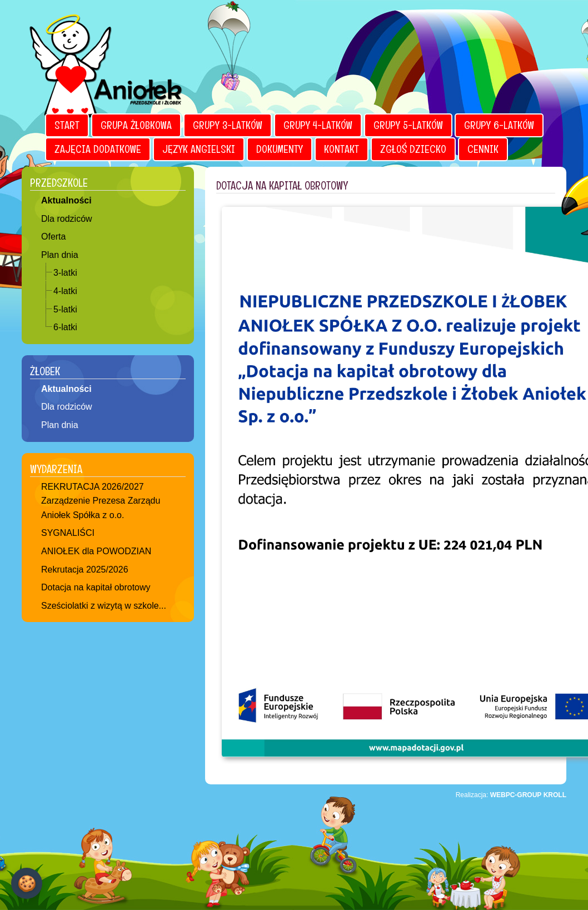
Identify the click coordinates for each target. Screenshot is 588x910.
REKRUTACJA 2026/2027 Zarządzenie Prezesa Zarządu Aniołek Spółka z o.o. (101, 501)
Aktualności (66, 200)
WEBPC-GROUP (516, 795)
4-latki (65, 291)
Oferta (53, 237)
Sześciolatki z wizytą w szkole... (104, 606)
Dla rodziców (67, 219)
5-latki (65, 309)
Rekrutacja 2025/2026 (85, 570)
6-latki (65, 327)
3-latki (65, 273)
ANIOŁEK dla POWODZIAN (96, 551)
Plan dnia (60, 255)
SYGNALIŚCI (68, 533)
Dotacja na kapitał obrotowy (96, 587)
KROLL (555, 795)
